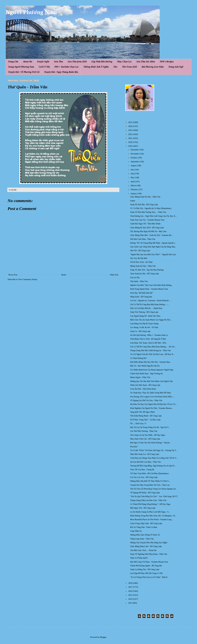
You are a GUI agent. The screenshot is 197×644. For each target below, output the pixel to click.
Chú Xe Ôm (135, 278)
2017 (131, 587)
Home (64, 275)
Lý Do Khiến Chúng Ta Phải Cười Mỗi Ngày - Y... (150, 512)
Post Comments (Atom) (28, 279)
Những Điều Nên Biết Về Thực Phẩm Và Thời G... (150, 481)
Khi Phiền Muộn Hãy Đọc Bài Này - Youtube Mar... (151, 362)
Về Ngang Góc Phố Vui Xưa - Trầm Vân (146, 400)
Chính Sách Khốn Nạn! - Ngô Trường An (146, 374)
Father (133, 201)
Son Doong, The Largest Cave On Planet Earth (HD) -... (152, 397)
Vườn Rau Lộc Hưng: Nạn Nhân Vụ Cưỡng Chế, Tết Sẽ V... (154, 458)
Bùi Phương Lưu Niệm (153, 67)
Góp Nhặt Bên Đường (102, 62)
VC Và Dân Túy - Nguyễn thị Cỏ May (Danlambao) (151, 208)
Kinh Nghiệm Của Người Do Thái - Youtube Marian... (152, 408)
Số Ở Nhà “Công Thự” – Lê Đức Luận (145, 420)
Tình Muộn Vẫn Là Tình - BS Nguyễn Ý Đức (148, 339)
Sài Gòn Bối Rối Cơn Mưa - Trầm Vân (145, 462)
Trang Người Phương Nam (21, 67)
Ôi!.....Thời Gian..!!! (138, 424)
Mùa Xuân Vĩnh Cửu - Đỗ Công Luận (145, 439)
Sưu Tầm (58, 62)
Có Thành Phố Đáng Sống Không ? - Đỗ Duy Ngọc (150, 504)
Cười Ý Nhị (44, 67)
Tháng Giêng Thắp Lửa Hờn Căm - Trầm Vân (148, 500)
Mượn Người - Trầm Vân (140, 377)
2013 (131, 603)
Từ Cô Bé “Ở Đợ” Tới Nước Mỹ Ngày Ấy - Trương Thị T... (154, 450)
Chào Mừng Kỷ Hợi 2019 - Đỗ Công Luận (147, 228)
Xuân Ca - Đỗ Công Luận (140, 331)
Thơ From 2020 (130, 67)
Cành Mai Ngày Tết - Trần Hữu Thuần (145, 224)
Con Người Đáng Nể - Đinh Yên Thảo (145, 316)
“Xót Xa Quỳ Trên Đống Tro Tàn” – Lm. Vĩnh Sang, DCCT (154, 496)
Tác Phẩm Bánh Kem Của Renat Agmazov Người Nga (152, 370)
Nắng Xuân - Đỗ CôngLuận (141, 297)
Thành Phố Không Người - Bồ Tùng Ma (146, 566)
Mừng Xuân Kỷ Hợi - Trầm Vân (143, 266)
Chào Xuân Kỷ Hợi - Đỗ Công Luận (145, 274)
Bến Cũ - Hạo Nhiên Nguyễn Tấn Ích (145, 366)
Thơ (115, 67)
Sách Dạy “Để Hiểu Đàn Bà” (142, 293)
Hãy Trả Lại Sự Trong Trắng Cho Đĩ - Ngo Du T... (150, 427)
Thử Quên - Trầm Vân (139, 281)
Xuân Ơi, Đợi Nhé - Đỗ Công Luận (144, 205)
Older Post (114, 275)
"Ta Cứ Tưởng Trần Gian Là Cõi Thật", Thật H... (149, 577)
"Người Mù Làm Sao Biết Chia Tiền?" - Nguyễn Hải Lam (153, 255)
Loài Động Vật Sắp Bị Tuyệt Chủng (144, 324)
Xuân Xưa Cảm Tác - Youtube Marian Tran (147, 220)
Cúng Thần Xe (136, 531)
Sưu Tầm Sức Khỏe (146, 62)
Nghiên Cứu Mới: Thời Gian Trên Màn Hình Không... (151, 285)
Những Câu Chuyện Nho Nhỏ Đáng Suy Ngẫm (149, 543)
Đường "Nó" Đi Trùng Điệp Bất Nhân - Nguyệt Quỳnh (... (153, 243)
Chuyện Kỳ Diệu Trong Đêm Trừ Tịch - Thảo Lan (150, 485)
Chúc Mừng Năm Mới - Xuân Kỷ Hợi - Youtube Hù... (151, 235)
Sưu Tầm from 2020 (77, 62)
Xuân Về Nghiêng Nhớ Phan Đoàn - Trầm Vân (149, 554)
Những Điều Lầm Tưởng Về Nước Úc (145, 535)
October (134, 158)
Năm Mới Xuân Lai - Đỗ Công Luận (145, 454)
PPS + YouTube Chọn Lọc (67, 67)
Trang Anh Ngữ (176, 67)
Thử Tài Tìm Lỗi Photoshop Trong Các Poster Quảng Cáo (153, 489)
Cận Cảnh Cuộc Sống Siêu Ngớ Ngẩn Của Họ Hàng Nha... (153, 247)
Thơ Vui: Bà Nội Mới (139, 258)
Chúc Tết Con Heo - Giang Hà (142, 470)
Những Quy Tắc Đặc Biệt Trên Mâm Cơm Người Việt (151, 381)
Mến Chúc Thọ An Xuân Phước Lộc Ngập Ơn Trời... (151, 320)
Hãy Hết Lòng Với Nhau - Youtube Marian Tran (149, 562)
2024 (131, 126)
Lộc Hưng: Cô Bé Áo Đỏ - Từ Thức (144, 327)
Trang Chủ (13, 62)
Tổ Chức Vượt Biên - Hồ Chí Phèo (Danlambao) (149, 474)
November (135, 154)
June (133, 174)
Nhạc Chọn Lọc (124, 62)
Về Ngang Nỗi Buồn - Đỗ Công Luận (145, 493)
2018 (131, 583)
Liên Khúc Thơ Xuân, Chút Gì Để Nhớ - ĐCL (148, 343)
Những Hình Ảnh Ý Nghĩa (96, 67)
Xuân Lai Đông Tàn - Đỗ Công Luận (145, 569)
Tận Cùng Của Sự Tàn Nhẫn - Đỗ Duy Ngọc (148, 435)
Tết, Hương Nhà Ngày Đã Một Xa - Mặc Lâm (148, 231)
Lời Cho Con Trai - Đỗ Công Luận (144, 477)
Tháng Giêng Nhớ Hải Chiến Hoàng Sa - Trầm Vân (150, 350)
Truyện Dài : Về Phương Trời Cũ (24, 72)
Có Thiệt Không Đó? (138, 358)
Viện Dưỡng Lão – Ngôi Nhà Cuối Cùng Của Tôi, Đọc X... (153, 216)
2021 (131, 138)
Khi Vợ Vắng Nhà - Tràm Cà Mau (144, 527)
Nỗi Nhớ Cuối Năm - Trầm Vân (143, 239)
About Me (28, 62)
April (133, 182)
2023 (131, 130)
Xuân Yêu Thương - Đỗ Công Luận (144, 312)
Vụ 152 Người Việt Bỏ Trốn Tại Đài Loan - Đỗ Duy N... (152, 354)
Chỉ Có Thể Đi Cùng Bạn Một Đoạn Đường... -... (150, 304)
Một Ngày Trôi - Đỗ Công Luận (143, 508)
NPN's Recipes (167, 62)
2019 (131, 146)
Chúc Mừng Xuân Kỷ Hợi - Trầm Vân (145, 197)
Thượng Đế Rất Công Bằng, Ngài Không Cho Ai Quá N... (153, 466)
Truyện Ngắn (43, 62)
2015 (131, 595)
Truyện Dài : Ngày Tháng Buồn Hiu (61, 72)
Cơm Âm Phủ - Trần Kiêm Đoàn (143, 389)
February (134, 189)
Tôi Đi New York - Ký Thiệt (141, 262)
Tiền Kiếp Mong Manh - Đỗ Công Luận (146, 416)
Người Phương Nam (31, 12)
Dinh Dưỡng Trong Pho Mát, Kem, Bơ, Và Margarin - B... (153, 516)
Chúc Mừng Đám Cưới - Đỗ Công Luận (146, 546)
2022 (131, 134)
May (133, 178)
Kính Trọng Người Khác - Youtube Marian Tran (149, 289)
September (135, 162)
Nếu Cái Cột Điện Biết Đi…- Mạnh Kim (146, 308)
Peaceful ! (134, 447)
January (134, 194)
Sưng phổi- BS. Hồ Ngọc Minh (142, 412)
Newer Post (13, 275)
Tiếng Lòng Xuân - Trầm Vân (142, 539)
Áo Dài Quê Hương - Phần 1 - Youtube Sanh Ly (149, 335)
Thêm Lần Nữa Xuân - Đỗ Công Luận (145, 385)
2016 (131, 591)
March (133, 186)
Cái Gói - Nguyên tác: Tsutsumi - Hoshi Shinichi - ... (151, 301)
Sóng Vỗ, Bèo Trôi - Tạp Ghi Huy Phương (147, 270)
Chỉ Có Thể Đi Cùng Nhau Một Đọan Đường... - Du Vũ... (153, 347)
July (132, 170)
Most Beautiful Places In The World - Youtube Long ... (152, 520)
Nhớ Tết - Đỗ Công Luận (140, 251)
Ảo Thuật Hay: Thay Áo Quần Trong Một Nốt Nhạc (151, 393)
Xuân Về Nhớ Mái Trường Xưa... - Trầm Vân (148, 212)
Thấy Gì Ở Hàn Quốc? (139, 558)
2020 (131, 142)
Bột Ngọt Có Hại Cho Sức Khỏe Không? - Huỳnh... (150, 443)
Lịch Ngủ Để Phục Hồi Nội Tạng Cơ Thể (146, 573)
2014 (131, 599)
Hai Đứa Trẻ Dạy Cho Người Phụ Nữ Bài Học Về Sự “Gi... (154, 404)
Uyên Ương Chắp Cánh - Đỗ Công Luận (146, 523)
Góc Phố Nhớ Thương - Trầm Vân (144, 431)
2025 (131, 122)
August (134, 166)
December (135, 150)
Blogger (103, 637)
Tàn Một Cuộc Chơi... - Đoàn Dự (143, 550)
